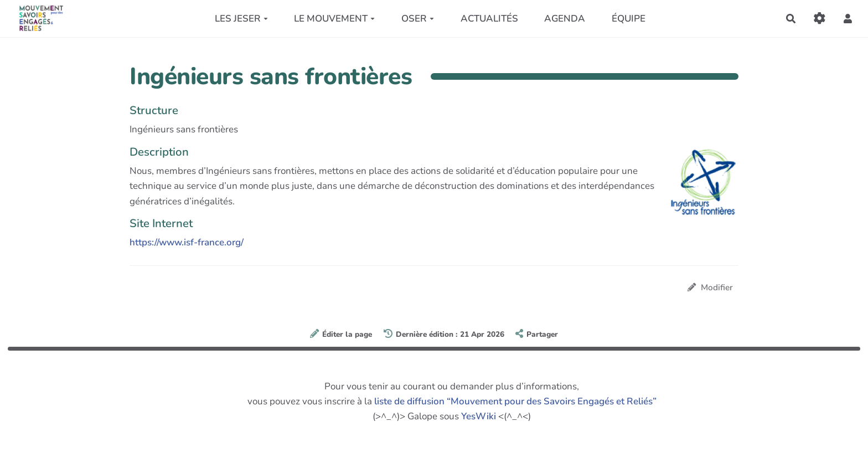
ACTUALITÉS (489, 19)
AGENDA (565, 19)
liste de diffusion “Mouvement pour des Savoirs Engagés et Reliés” (515, 401)
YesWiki (479, 416)
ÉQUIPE (629, 19)
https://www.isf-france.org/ (187, 242)
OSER (418, 19)
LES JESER (241, 19)
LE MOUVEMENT (334, 19)
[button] (848, 19)
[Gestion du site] (820, 19)
